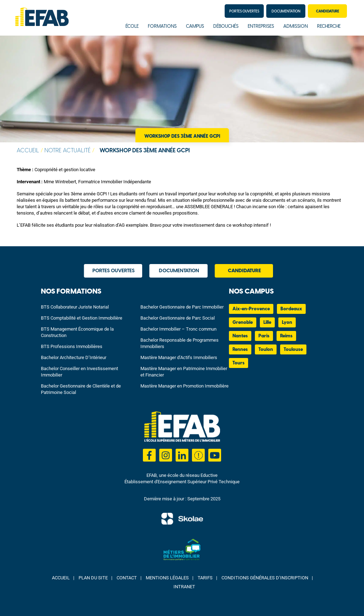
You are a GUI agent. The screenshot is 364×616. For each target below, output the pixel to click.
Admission (296, 27)
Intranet (184, 587)
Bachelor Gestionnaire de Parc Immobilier (182, 307)
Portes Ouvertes (244, 11)
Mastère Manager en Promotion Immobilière (184, 386)
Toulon (266, 350)
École (132, 27)
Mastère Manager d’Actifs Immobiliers (179, 357)
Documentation (286, 11)
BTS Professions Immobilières (72, 346)
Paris (264, 336)
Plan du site (93, 578)
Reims (286, 336)
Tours (239, 363)
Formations (162, 27)
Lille (267, 323)
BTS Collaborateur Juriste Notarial (75, 307)
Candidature (328, 11)
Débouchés (226, 27)
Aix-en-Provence (251, 309)
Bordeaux (291, 309)
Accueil (28, 151)
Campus (195, 27)
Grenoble (243, 323)
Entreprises (261, 27)
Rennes (240, 350)
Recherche (329, 27)
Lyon (287, 323)
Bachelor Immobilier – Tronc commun (178, 329)
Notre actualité (68, 151)
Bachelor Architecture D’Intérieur (74, 357)
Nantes (240, 336)
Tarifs (205, 578)
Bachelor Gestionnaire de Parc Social (178, 318)
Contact (127, 578)
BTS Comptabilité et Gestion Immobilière (82, 318)
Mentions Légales (167, 578)
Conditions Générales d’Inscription (265, 578)
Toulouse (293, 350)
